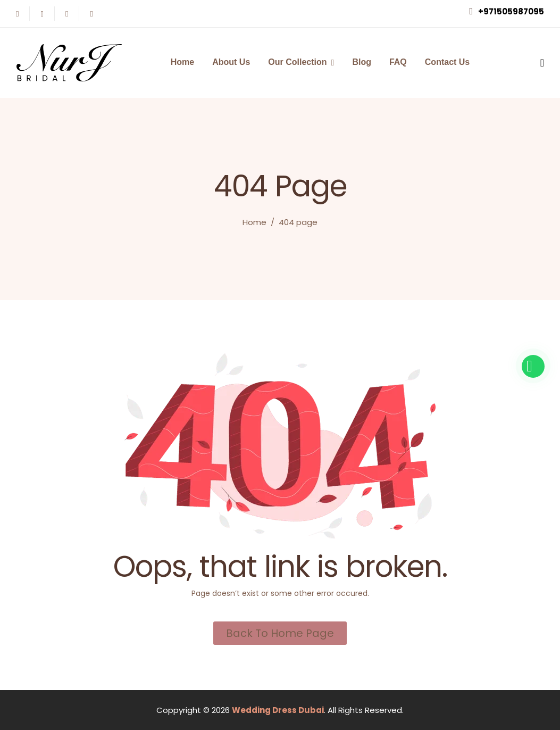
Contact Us (447, 62)
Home (182, 62)
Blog (362, 62)
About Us (231, 62)
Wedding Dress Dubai (278, 710)
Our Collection (297, 62)
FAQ (398, 62)
